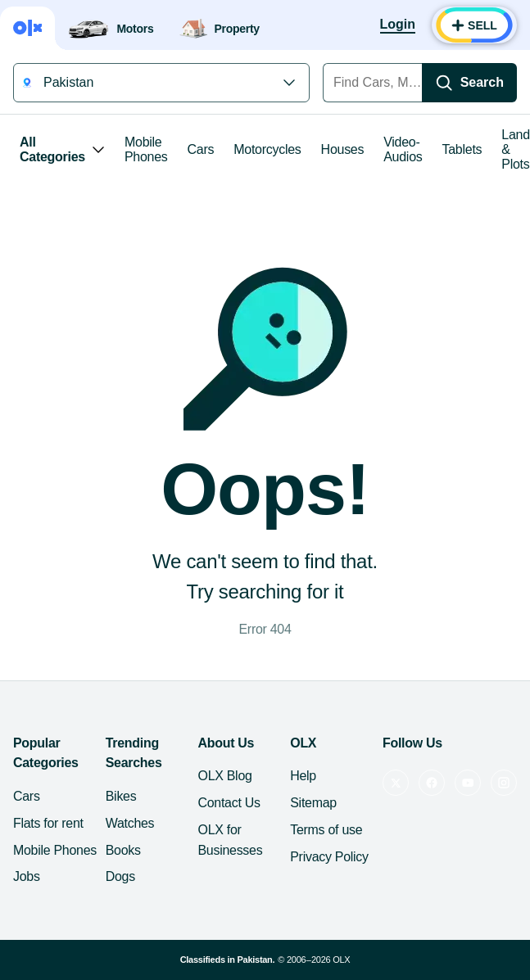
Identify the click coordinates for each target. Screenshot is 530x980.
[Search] (469, 83)
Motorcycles (267, 149)
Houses (343, 149)
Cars (201, 149)
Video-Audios (403, 149)
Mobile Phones (146, 149)
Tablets (462, 149)
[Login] (398, 25)
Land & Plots (516, 149)
